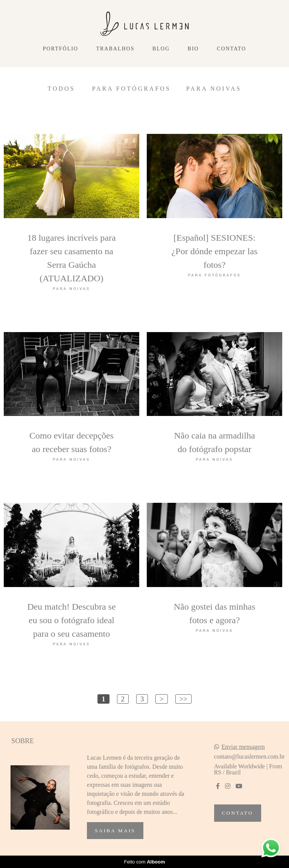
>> (183, 699)
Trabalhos (115, 49)
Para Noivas (214, 89)
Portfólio (61, 49)
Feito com (144, 862)
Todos (61, 89)
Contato (231, 49)
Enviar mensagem (243, 747)
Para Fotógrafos (132, 89)
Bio (193, 49)
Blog (161, 49)
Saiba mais (115, 831)
